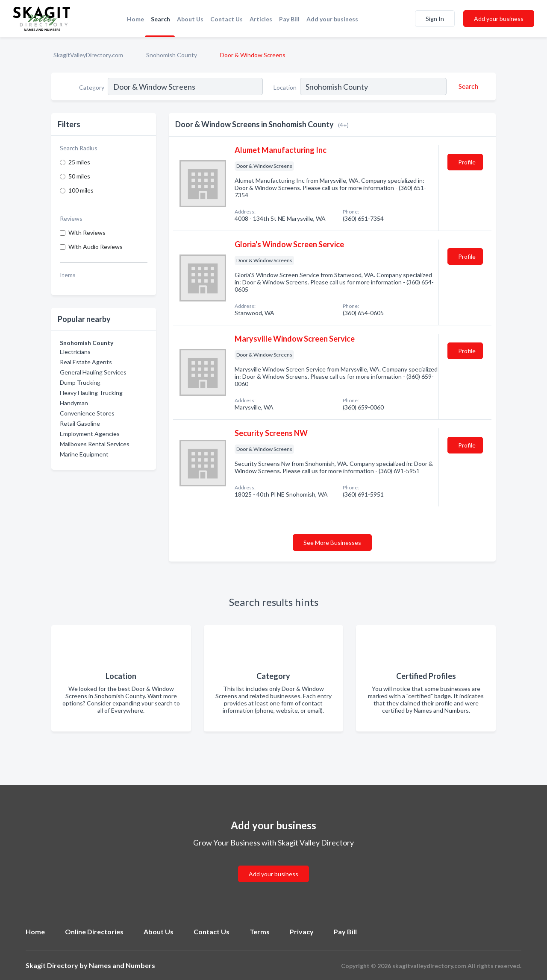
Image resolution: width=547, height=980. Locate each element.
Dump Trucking (80, 382)
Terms (260, 932)
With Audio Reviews (96, 247)
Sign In (435, 19)
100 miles (81, 190)
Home (135, 19)
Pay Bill (289, 19)
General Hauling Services (93, 372)
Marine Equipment (84, 454)
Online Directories (94, 932)
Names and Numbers (122, 965)
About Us (190, 19)
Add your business (332, 19)
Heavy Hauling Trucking (91, 393)
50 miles (79, 176)
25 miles (79, 162)
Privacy (302, 932)
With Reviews (87, 233)
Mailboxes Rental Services (95, 444)
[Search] (467, 86)
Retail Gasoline (80, 423)
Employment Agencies (90, 434)
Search (160, 19)
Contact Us (226, 19)
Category (92, 87)
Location (285, 87)
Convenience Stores (87, 413)
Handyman (74, 403)
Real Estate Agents (86, 362)
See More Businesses (332, 543)
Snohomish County (172, 55)
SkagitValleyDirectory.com (88, 55)
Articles (261, 19)
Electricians (75, 352)
